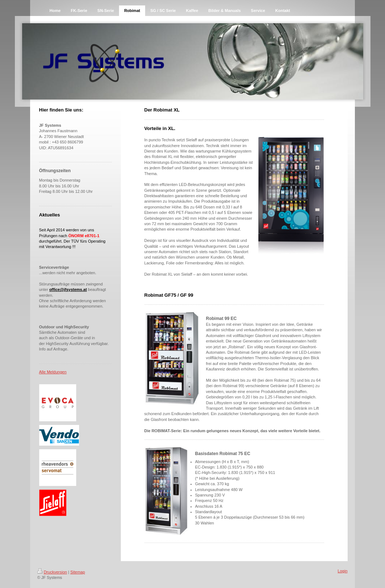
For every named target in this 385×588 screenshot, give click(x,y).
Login (343, 571)
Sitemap (78, 572)
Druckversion (52, 572)
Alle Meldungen (53, 372)
